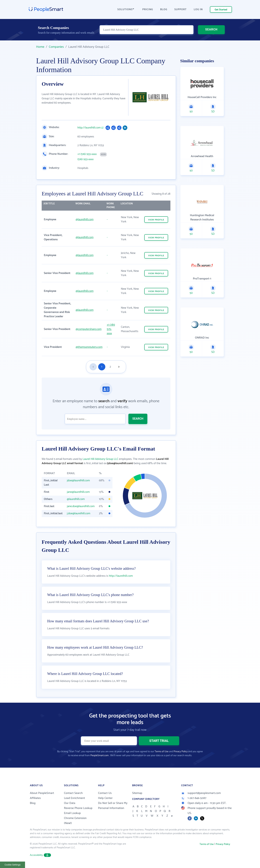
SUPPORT (180, 10)
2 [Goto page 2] (110, 367)
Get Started (221, 10)
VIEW (156, 220)
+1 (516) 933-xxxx (87, 154)
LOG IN (198, 10)
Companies (56, 47)
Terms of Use (162, 752)
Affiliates (35, 798)
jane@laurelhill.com (78, 492)
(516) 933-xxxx (85, 159)
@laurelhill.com (85, 219)
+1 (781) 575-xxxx (111, 329)
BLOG (164, 10)
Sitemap (137, 793)
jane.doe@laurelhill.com (81, 506)
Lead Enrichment (75, 798)
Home (40, 47)
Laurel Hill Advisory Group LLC (100, 459)
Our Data (70, 803)
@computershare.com (89, 329)
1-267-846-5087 (194, 798)
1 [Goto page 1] (102, 367)
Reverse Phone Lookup (78, 808)
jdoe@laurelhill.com (78, 481)
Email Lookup (72, 813)
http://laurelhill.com (89, 128)
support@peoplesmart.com (201, 793)
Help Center (105, 798)
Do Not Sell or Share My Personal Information (113, 806)
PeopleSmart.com (99, 756)
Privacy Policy (181, 752)
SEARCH (211, 29)
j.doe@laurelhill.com (79, 513)
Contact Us (105, 793)
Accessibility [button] (40, 855)
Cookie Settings (13, 865)
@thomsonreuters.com (89, 347)
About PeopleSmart (42, 793)
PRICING (148, 10)
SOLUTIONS (126, 10)
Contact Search (73, 793)
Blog (33, 803)
